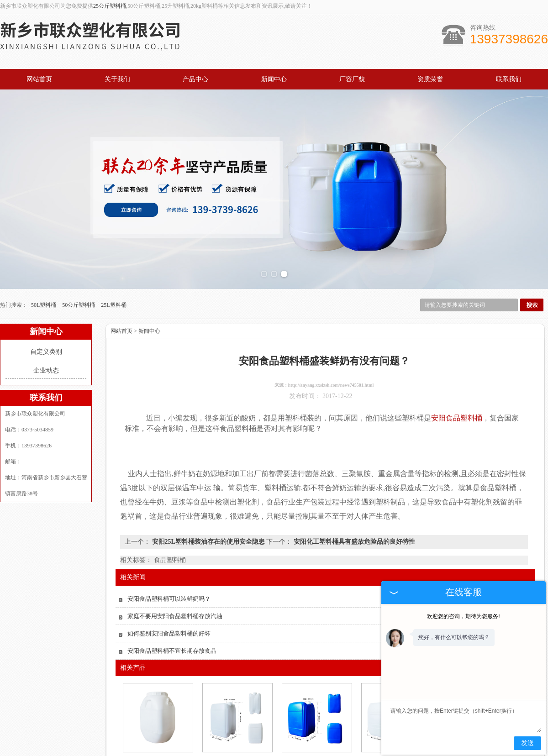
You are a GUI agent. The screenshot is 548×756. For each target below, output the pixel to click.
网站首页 (39, 79)
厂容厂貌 (352, 79)
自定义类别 (46, 327)
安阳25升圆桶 (316, 736)
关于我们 (117, 79)
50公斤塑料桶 (79, 280)
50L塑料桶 (44, 280)
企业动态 (46, 346)
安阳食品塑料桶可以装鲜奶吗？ (169, 574)
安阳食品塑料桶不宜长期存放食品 (172, 626)
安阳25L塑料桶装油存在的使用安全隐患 (208, 517)
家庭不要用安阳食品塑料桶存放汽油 (175, 591)
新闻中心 (274, 79)
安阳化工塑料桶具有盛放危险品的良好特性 (353, 517)
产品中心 (195, 79)
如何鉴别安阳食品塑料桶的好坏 (169, 609)
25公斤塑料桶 (110, 6)
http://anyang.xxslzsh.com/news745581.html (331, 360)
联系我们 (509, 79)
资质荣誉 (430, 79)
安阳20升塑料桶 (237, 736)
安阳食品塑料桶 (157, 736)
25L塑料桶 (113, 280)
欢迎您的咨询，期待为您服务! (464, 616)
